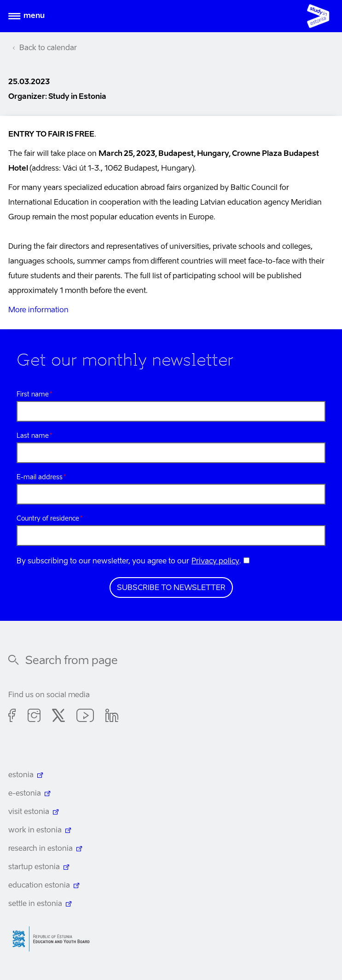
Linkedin (112, 717)
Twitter (58, 717)
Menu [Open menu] (34, 16)
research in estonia (41, 849)
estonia (21, 775)
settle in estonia (35, 904)
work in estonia (35, 831)
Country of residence (48, 519)
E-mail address (40, 477)
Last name (33, 436)
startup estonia (34, 867)
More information (38, 310)
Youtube (85, 717)
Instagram (34, 717)
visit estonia (29, 812)
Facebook (12, 717)
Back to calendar (48, 48)
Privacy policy (215, 562)
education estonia (39, 886)
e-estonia (25, 794)
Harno (54, 939)
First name (33, 395)
